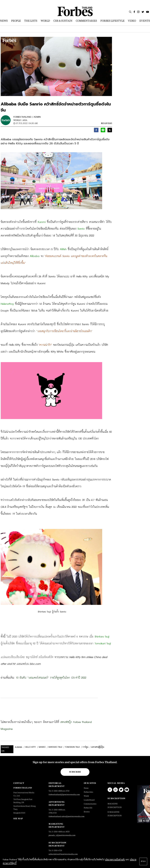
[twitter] (110, 131)
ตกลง (143, 861)
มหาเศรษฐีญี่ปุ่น (98, 747)
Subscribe (75, 772)
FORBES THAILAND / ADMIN (27, 117)
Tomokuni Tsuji (72, 747)
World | (18, 120)
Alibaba (19, 747)
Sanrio (42, 747)
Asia (25, 120)
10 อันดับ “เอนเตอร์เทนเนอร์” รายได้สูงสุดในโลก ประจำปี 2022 (51, 678)
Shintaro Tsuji (55, 747)
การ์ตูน (85, 747)
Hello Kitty (30, 747)
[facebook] (96, 131)
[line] (103, 131)
